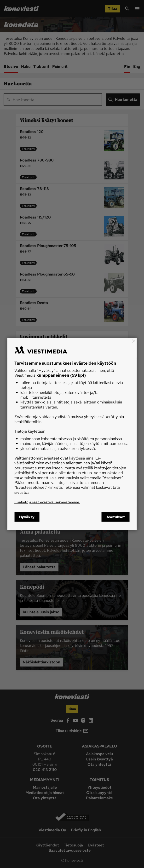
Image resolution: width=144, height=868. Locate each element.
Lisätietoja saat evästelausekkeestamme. (47, 502)
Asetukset (116, 517)
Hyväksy (27, 517)
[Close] (134, 341)
